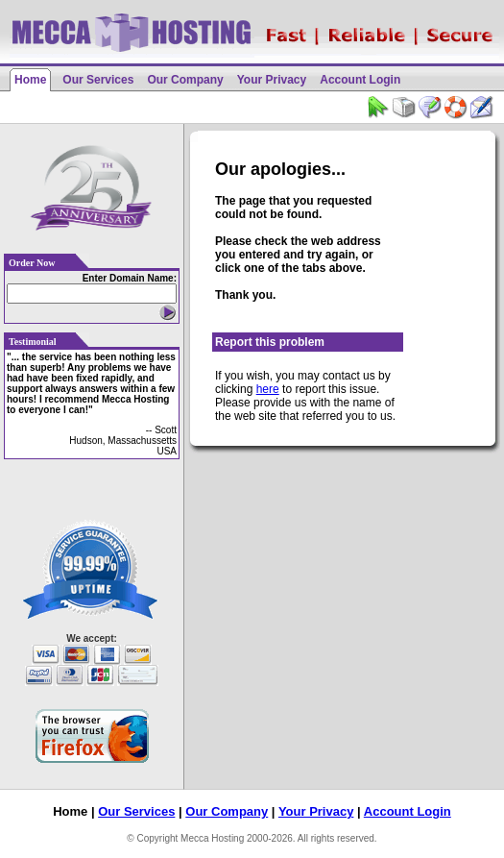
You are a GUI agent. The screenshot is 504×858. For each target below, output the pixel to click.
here (268, 389)
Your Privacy (272, 80)
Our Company (185, 80)
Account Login (360, 80)
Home (30, 80)
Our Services (98, 80)
